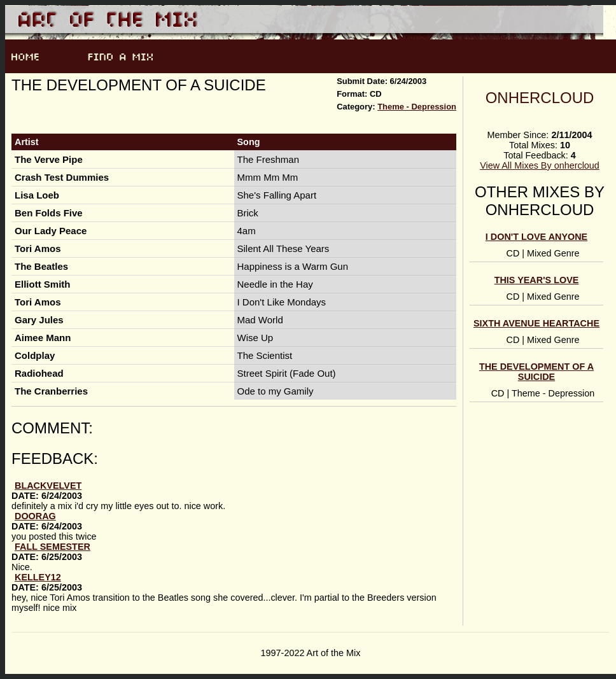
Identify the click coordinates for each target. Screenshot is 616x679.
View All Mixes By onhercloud (540, 165)
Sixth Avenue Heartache (536, 323)
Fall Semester (52, 547)
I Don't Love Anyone (536, 237)
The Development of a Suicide (536, 372)
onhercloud (540, 98)
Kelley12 (38, 577)
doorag (35, 516)
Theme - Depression (417, 107)
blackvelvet (48, 486)
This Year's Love (537, 280)
